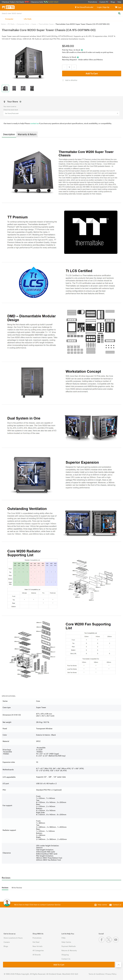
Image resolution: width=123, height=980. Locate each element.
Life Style (28, 19)
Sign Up (106, 7)
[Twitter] (109, 942)
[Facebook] (102, 942)
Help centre (102, 905)
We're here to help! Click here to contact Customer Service (37, 905)
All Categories (38, 950)
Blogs (113, 2)
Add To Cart (92, 73)
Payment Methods (69, 946)
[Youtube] (116, 942)
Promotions (93, 2)
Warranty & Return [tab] (27, 134)
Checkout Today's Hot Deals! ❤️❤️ (16, 2)
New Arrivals (37, 946)
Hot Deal (36, 942)
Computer (9, 19)
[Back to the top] (119, 965)
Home (3, 24)
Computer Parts (23, 24)
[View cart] (116, 7)
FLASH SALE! (53, 2)
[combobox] (61, 13)
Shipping (65, 955)
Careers (7, 942)
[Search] (119, 13)
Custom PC (104, 2)
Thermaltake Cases (46, 24)
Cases (34, 24)
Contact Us (66, 959)
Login (99, 7)
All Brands (37, 955)
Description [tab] (9, 134)
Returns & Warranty (69, 950)
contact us (34, 123)
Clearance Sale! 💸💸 (39, 2)
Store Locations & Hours (13, 938)
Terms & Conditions (96, 974)
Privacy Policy (111, 974)
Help (119, 2)
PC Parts (11, 24)
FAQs (63, 938)
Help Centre (66, 942)
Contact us (117, 905)
